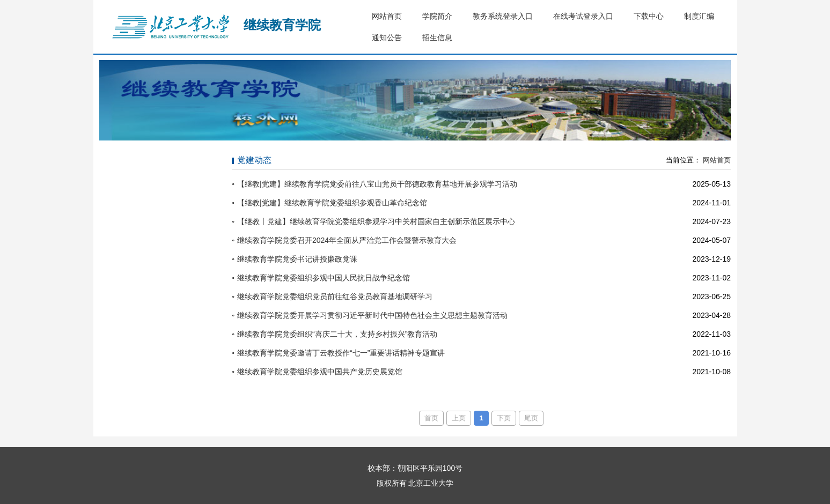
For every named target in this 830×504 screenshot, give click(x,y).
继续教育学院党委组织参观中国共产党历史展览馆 (320, 372)
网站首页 (387, 16)
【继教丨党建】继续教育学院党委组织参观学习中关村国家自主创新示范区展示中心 (376, 221)
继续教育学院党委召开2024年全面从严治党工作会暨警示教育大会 (347, 240)
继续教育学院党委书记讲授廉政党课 (297, 259)
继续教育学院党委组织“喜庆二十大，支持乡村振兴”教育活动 (337, 334)
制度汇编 (699, 16)
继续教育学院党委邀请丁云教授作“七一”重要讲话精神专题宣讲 (341, 353)
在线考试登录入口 (583, 16)
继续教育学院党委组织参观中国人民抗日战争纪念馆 (324, 278)
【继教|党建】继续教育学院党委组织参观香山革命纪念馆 (332, 203)
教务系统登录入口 (503, 16)
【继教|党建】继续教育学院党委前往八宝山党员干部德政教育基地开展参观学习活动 (377, 184)
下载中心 (649, 16)
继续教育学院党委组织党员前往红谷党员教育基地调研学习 (335, 297)
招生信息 (437, 38)
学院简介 (437, 16)
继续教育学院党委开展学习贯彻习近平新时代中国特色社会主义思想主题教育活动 (372, 315)
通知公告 (387, 38)
